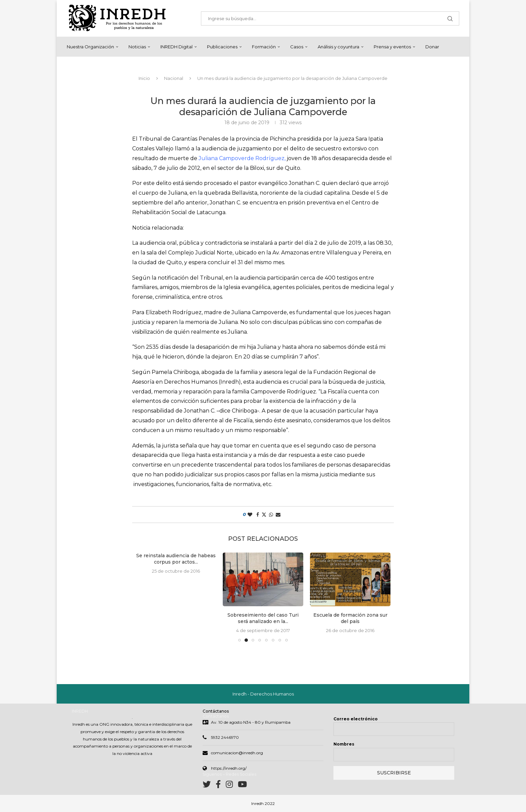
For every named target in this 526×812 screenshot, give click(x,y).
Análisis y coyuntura (338, 47)
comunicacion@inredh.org (237, 753)
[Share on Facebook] (258, 515)
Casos (297, 47)
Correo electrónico (356, 720)
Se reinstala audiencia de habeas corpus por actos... (176, 559)
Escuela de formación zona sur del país (350, 619)
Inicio (144, 79)
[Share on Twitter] (264, 515)
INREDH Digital (176, 47)
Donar (432, 47)
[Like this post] (250, 515)
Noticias (137, 47)
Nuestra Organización (90, 47)
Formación (264, 47)
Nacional (174, 79)
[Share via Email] (278, 515)
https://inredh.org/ (229, 769)
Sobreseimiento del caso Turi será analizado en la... (263, 619)
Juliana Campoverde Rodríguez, (242, 159)
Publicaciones (222, 47)
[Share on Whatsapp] (271, 515)
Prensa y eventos (392, 47)
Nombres (344, 745)
